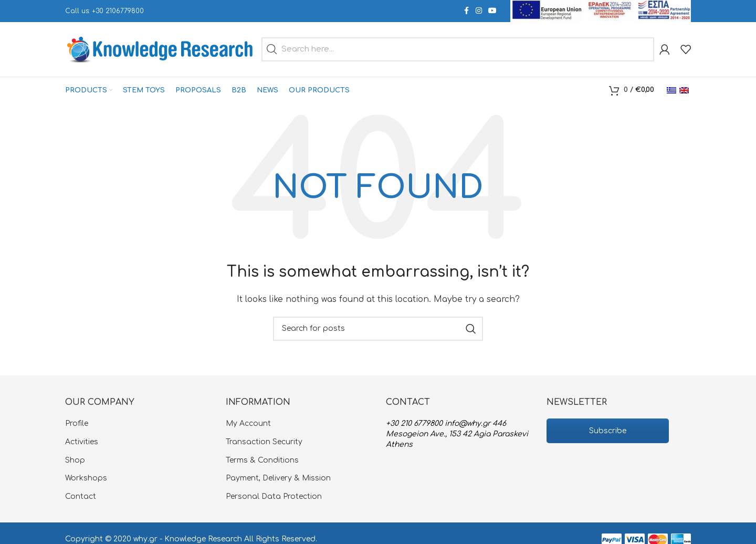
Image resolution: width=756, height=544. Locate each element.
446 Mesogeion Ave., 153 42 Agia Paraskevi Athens (457, 434)
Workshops (86, 478)
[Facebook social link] (466, 11)
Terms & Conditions (262, 460)
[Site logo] (161, 49)
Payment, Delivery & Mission (278, 478)
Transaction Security (264, 442)
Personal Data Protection (274, 496)
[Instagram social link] (479, 11)
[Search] (378, 329)
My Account (248, 423)
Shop (75, 460)
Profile (77, 423)
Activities (82, 442)
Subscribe (608, 431)
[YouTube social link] (492, 11)
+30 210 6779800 (414, 423)
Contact (81, 496)
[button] (272, 49)
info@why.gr (468, 423)
